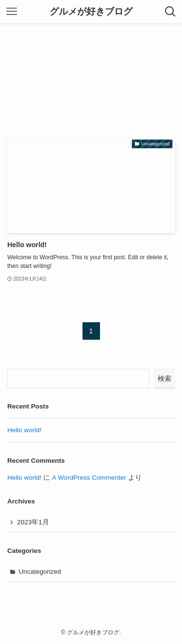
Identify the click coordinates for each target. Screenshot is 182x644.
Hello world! (25, 430)
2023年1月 (33, 522)
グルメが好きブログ (91, 12)
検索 (165, 378)
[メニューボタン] (12, 12)
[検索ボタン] (170, 12)
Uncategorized (40, 572)
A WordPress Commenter (89, 478)
